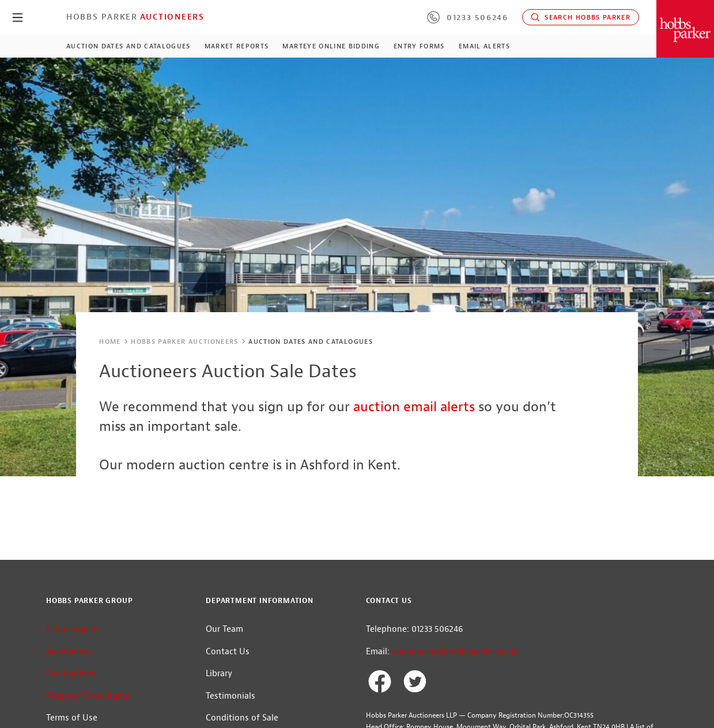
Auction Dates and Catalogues (129, 46)
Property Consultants (88, 696)
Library (219, 674)
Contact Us (228, 652)
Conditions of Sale (242, 718)
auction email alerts (414, 407)
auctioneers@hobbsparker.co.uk (455, 652)
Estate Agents (73, 629)
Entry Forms (419, 46)
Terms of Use (72, 718)
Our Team (224, 629)
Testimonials (231, 696)
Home (110, 342)
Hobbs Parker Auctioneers (184, 342)
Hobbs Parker (102, 17)
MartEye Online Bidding (331, 46)
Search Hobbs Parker (581, 17)
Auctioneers (172, 17)
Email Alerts (484, 46)
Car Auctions (71, 674)
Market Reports (237, 46)
